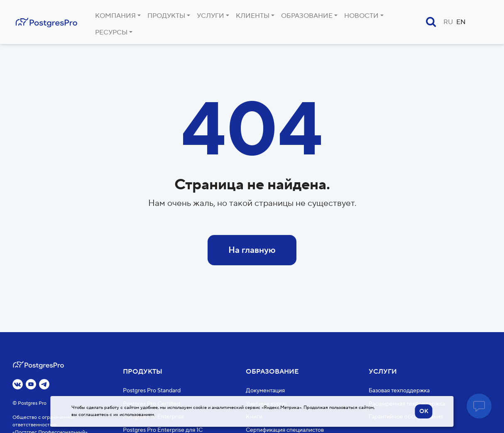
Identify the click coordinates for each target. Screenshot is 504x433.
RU (448, 22)
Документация (265, 391)
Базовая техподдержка (399, 391)
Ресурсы (111, 32)
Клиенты (253, 16)
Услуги (210, 16)
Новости (361, 16)
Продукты (166, 16)
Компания (115, 16)
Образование (307, 16)
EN (461, 22)
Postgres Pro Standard (152, 391)
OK (424, 411)
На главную (252, 250)
